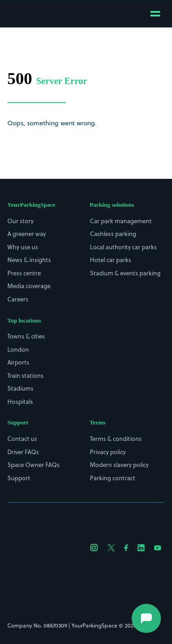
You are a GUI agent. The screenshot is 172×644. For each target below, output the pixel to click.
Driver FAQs (23, 452)
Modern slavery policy (119, 465)
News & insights (29, 260)
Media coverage (29, 286)
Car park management (121, 221)
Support (19, 478)
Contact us (22, 439)
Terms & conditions (116, 439)
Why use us (23, 247)
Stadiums (20, 388)
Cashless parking (113, 234)
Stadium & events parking (125, 273)
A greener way (27, 234)
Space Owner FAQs (33, 465)
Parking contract (113, 478)
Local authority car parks (123, 247)
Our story (20, 221)
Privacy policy (108, 452)
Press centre (24, 273)
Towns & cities (26, 336)
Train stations (25, 376)
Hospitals (20, 402)
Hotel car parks (111, 260)
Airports (18, 362)
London (18, 349)
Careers (18, 299)
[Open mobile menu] (155, 14)
